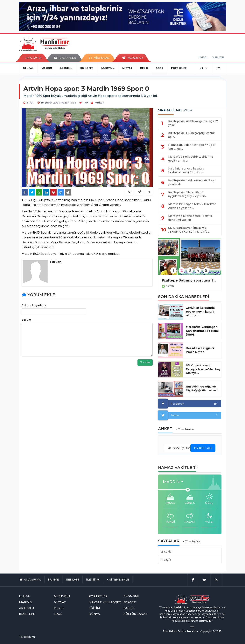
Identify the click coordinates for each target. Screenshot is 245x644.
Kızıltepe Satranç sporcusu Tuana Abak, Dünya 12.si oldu (190, 280)
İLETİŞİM (93, 579)
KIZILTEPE (87, 68)
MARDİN (47, 68)
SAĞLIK (129, 608)
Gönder (145, 362)
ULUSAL (28, 68)
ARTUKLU (66, 68)
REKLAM (72, 579)
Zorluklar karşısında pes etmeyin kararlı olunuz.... (200, 312)
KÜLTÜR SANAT (135, 614)
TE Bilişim (27, 637)
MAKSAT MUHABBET (105, 602)
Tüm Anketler (186, 429)
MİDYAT (127, 68)
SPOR (160, 68)
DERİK (144, 68)
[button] (174, 482)
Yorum (26, 320)
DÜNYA (94, 614)
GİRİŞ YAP (218, 57)
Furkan (99, 103)
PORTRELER (179, 68)
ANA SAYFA (33, 58)
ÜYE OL (203, 57)
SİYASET (130, 602)
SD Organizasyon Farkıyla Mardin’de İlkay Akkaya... (203, 369)
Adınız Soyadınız (34, 305)
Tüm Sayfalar (193, 541)
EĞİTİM (94, 608)
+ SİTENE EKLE (118, 579)
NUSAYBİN (108, 68)
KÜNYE (53, 579)
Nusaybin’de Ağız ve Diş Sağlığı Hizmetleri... (203, 388)
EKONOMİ (131, 596)
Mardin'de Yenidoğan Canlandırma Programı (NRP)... (202, 331)
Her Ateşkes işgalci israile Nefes (200, 350)
